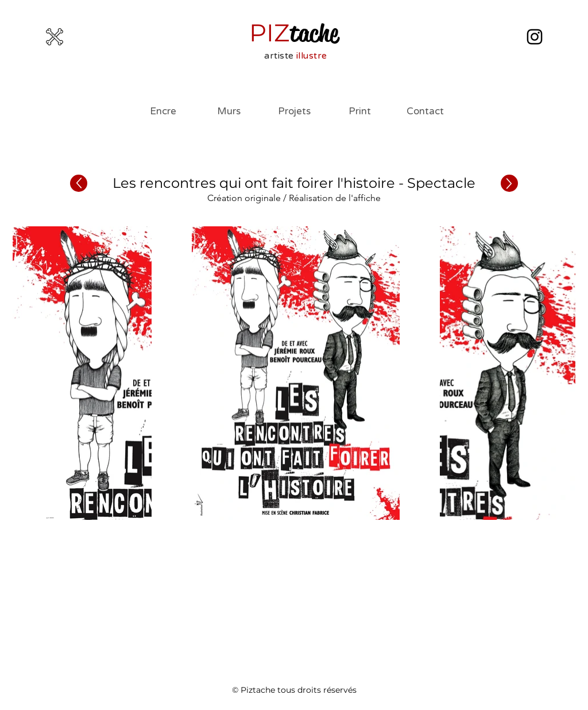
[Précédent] (79, 183)
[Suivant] (509, 183)
